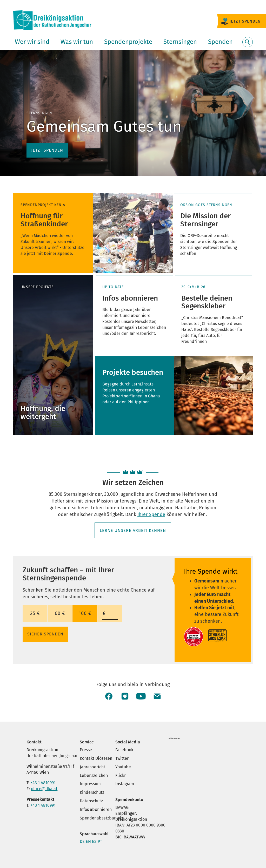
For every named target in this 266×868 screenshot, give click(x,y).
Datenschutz (91, 801)
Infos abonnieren (96, 809)
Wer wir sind (32, 42)
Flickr (121, 775)
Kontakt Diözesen (96, 758)
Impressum (90, 784)
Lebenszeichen (94, 775)
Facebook (124, 750)
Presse (86, 750)
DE (82, 841)
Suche (248, 45)
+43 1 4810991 (43, 783)
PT (100, 841)
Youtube (123, 767)
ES (94, 841)
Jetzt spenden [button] (47, 150)
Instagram (125, 784)
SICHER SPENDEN (45, 634)
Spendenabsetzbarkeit (101, 818)
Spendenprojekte (128, 42)
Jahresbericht (92, 767)
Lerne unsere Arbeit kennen (133, 530)
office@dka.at (44, 789)
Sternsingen (180, 42)
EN (88, 841)
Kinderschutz (92, 792)
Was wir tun (77, 42)
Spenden (220, 42)
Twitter (122, 758)
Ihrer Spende (151, 514)
